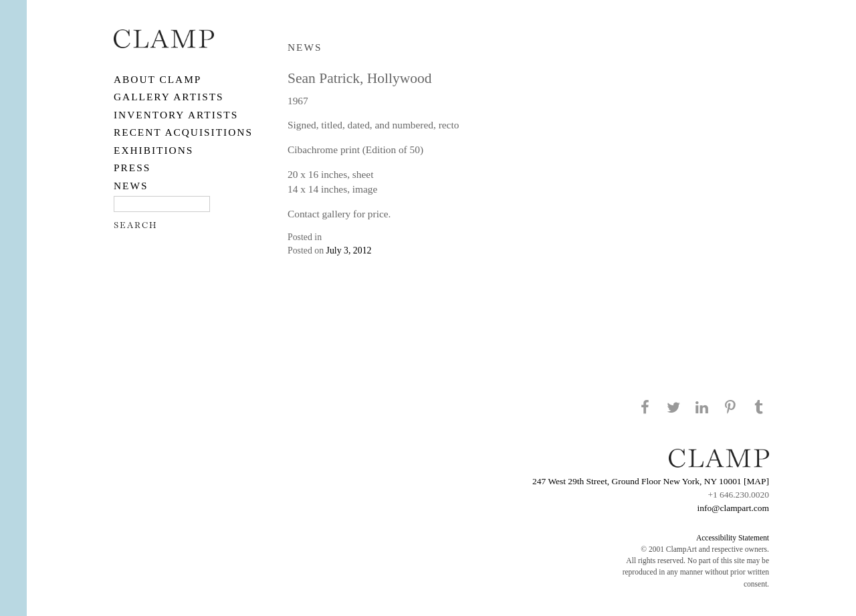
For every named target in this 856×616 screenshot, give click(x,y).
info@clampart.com (733, 508)
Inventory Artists (176, 115)
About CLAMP (157, 79)
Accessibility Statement (733, 538)
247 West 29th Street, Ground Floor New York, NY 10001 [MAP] (651, 481)
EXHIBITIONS (153, 150)
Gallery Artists (169, 97)
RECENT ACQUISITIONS (183, 132)
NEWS (131, 186)
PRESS (132, 168)
